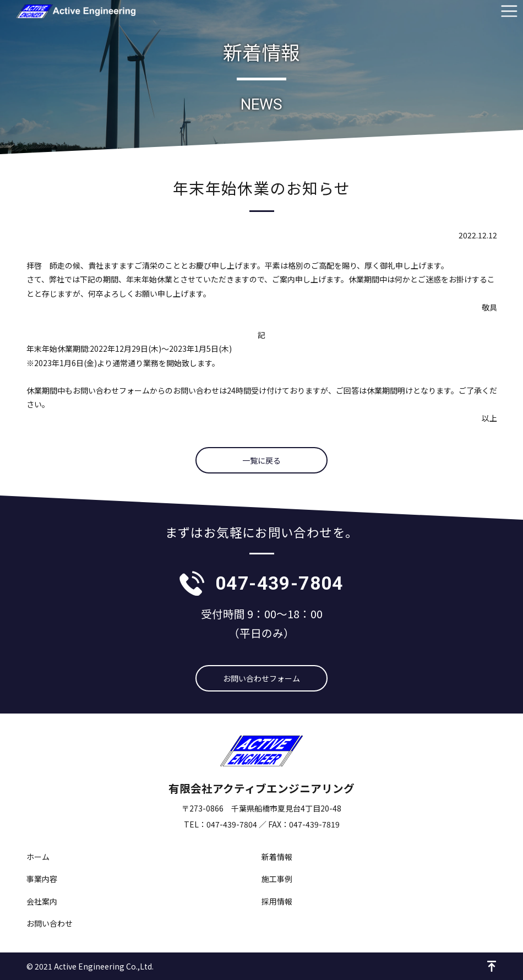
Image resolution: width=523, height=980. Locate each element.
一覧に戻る (261, 460)
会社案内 (42, 901)
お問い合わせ (50, 923)
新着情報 (277, 857)
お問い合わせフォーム (261, 678)
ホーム (38, 857)
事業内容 (42, 879)
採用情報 (277, 901)
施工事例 (277, 879)
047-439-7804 (279, 583)
